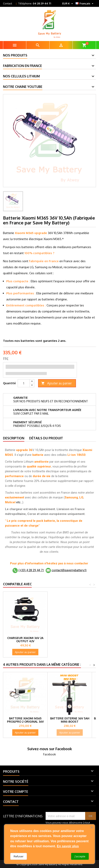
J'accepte (80, 856)
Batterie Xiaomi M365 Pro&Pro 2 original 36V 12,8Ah (25, 722)
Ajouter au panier (56, 383)
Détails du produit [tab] (46, 438)
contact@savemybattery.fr (69, 570)
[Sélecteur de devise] (68, 3)
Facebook (49, 754)
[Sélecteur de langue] (85, 3)
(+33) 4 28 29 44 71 (31, 570)
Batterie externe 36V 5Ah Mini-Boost (70, 720)
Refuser (19, 856)
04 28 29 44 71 (42, 3)
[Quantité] (24, 383)
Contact (8, 3)
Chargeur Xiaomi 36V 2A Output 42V (70, 639)
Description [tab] (14, 438)
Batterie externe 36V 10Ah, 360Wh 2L (25, 639)
